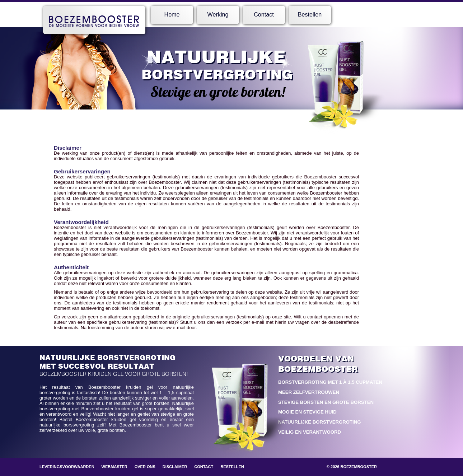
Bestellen (310, 14)
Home (172, 14)
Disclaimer (175, 467)
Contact (264, 14)
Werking (218, 14)
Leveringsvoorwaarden (67, 467)
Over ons (145, 467)
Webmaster (114, 467)
